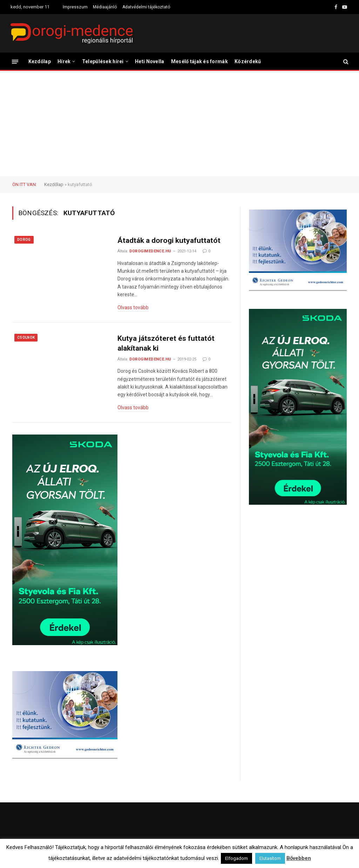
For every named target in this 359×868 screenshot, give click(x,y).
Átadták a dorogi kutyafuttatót (169, 240)
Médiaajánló (105, 7)
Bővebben (299, 858)
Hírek (64, 61)
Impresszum (75, 7)
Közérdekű (248, 61)
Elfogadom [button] (236, 858)
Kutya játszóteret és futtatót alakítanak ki (166, 343)
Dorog (24, 240)
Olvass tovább (133, 307)
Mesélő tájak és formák (199, 61)
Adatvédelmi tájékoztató (146, 7)
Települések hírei (103, 61)
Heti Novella (150, 61)
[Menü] (15, 61)
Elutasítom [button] (270, 858)
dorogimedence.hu (150, 251)
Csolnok (26, 337)
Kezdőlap (40, 61)
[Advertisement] (179, 124)
